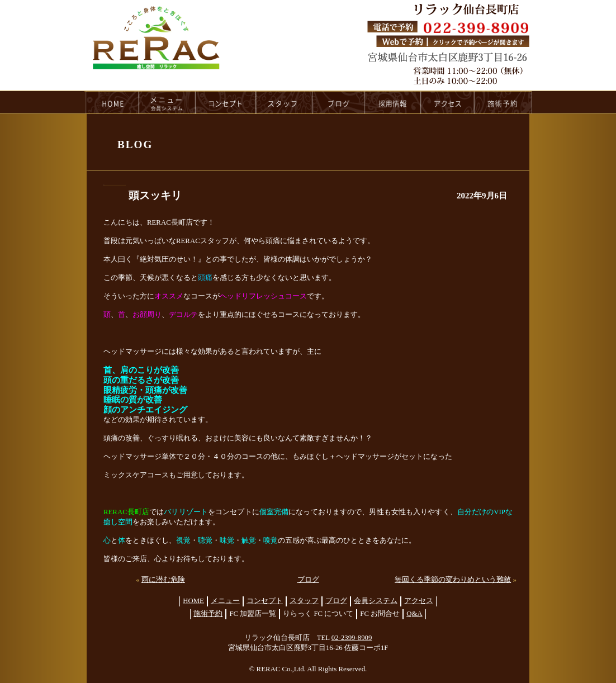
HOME (112, 102)
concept (226, 102)
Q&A (414, 614)
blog (339, 102)
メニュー (225, 601)
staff (284, 102)
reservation (503, 102)
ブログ (308, 580)
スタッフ (304, 601)
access (448, 102)
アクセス (419, 601)
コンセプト (265, 601)
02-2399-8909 (352, 638)
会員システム (376, 601)
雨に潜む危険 (163, 580)
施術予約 (208, 614)
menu (167, 102)
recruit (393, 102)
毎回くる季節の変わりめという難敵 (453, 580)
